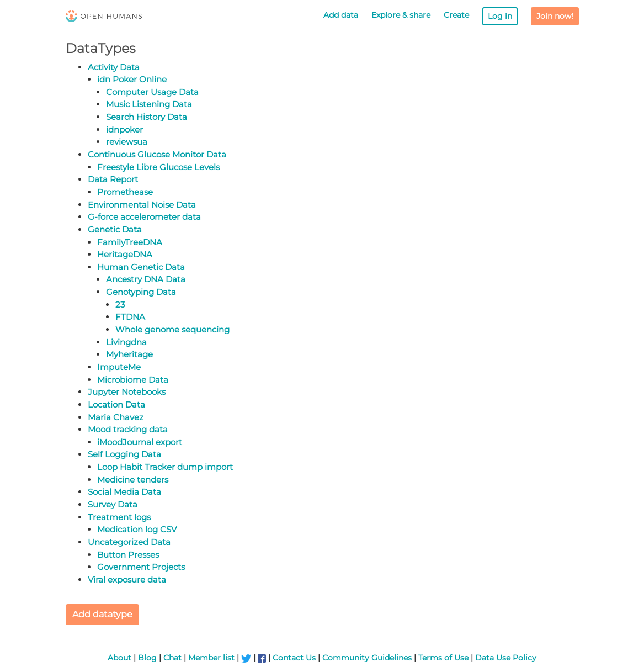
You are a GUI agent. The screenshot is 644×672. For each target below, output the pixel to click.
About (119, 658)
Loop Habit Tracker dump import (165, 467)
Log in (500, 16)
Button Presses (128, 555)
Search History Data (147, 117)
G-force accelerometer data (144, 217)
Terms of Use (443, 658)
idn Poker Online (132, 79)
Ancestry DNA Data (146, 279)
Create (456, 15)
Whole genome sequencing (172, 329)
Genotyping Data (141, 292)
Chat (172, 658)
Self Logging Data (124, 454)
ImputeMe (119, 367)
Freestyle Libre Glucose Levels (158, 167)
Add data (341, 15)
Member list (211, 658)
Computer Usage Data (152, 92)
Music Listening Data (149, 104)
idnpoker (124, 129)
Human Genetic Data (141, 267)
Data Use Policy (506, 658)
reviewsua (127, 142)
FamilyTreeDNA (130, 242)
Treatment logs (119, 517)
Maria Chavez (116, 417)
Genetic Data (115, 229)
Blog (147, 658)
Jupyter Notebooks (127, 392)
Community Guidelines (367, 658)
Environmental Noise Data (142, 205)
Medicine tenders (133, 480)
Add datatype (102, 614)
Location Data (116, 404)
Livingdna (126, 342)
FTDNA (130, 317)
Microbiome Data (133, 380)
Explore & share (401, 15)
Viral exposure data (127, 580)
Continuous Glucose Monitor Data (157, 154)
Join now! (555, 16)
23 (120, 305)
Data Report (113, 179)
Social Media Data (124, 492)
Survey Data (113, 504)
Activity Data (114, 67)
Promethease (125, 192)
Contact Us (294, 658)
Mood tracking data (128, 429)
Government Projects (141, 567)
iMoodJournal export (140, 442)
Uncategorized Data (129, 542)
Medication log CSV (137, 529)
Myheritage (129, 354)
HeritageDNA (125, 254)
